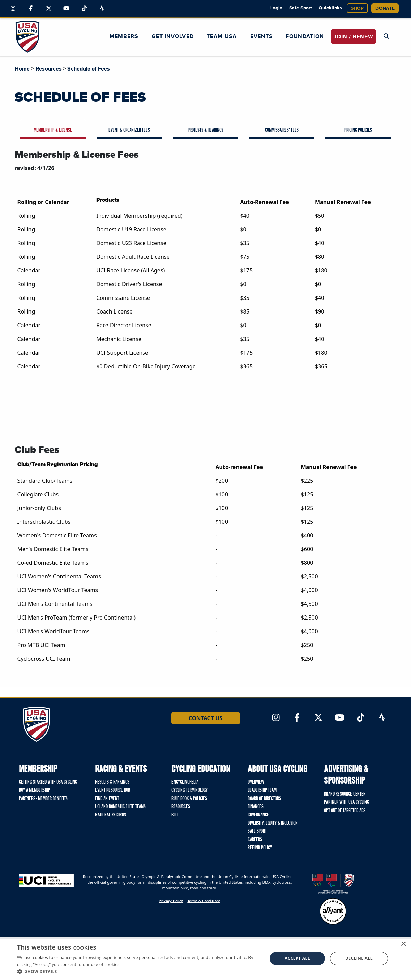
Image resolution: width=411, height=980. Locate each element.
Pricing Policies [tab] (358, 130)
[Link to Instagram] (13, 9)
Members (124, 36)
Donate (385, 8)
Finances (256, 807)
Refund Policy (260, 848)
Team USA (222, 36)
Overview (256, 782)
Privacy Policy (171, 901)
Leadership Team (262, 790)
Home (22, 69)
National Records (111, 815)
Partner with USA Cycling (346, 802)
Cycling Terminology (190, 790)
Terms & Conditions (204, 901)
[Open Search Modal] (386, 36)
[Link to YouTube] (66, 9)
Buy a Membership (34, 790)
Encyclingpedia (185, 782)
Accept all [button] (297, 958)
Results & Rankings (112, 782)
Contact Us (205, 718)
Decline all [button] (359, 958)
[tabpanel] (206, 405)
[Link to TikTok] (84, 9)
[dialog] (205, 958)
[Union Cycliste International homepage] (46, 881)
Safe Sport (301, 8)
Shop (357, 8)
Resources (49, 69)
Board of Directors (264, 799)
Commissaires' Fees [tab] (282, 130)
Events (261, 36)
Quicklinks (330, 8)
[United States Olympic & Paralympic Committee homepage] (333, 884)
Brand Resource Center (345, 794)
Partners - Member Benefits (43, 799)
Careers (255, 840)
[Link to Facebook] (31, 9)
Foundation (305, 36)
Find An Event (107, 799)
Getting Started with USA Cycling (48, 782)
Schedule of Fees (89, 69)
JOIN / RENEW (354, 37)
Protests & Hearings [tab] (205, 130)
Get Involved (173, 36)
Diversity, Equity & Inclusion (273, 823)
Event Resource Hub (113, 790)
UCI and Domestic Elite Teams (120, 807)
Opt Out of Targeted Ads (345, 811)
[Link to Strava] (102, 9)
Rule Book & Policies (189, 799)
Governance (258, 815)
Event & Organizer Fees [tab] (129, 130)
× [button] (403, 944)
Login (276, 8)
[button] (138, 971)
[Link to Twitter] (49, 9)
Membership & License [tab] (53, 130)
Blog (175, 815)
